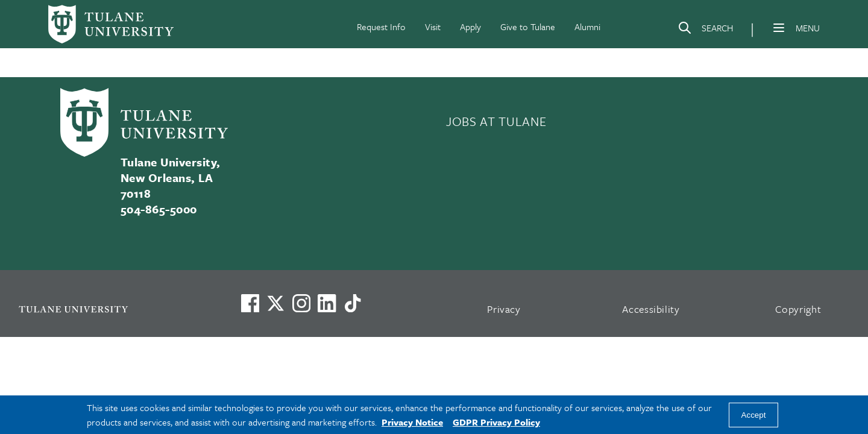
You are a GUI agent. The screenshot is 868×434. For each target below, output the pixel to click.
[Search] (705, 30)
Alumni (587, 27)
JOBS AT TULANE (496, 121)
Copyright (798, 309)
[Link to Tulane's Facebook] (301, 303)
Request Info (381, 27)
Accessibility (651, 309)
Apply (470, 27)
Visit (433, 27)
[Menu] (779, 28)
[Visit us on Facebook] (250, 303)
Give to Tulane (528, 27)
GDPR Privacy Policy (496, 422)
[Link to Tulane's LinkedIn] (327, 303)
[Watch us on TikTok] (353, 303)
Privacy (504, 309)
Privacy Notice (412, 422)
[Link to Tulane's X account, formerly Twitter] (275, 303)
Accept (754, 415)
